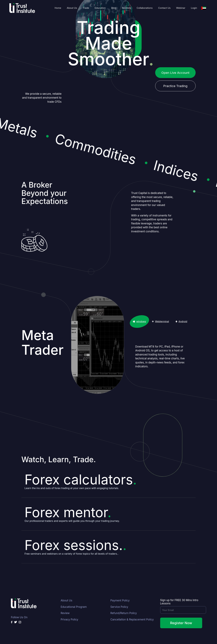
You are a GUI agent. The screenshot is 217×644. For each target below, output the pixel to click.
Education (100, 8)
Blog (114, 8)
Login (194, 8)
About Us (72, 8)
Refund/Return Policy (124, 613)
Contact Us (164, 8)
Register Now (181, 623)
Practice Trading (175, 86)
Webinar (181, 8)
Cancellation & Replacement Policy (132, 620)
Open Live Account (175, 73)
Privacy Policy (69, 620)
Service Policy (119, 607)
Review (65, 613)
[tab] (139, 322)
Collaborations (145, 8)
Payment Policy (120, 600)
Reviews (126, 8)
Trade (86, 8)
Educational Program (74, 607)
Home (58, 8)
